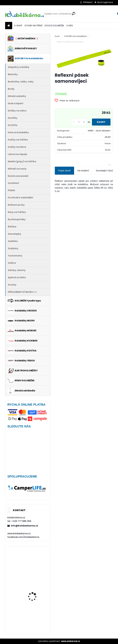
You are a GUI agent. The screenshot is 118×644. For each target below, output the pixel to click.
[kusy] (77, 122)
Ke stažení (83, 171)
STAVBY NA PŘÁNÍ (33, 26)
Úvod (57, 36)
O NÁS (70, 26)
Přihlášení (88, 2)
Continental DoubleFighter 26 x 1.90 (35, 588)
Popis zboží (64, 171)
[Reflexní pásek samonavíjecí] (84, 58)
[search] (74, 14)
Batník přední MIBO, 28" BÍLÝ (35, 616)
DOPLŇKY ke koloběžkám (76, 36)
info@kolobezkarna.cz (24, 526)
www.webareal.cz (71, 641)
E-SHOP (18, 26)
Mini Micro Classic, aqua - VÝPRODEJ (36, 559)
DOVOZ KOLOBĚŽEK (54, 26)
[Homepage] (9, 26)
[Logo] (25, 14)
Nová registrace (105, 2)
